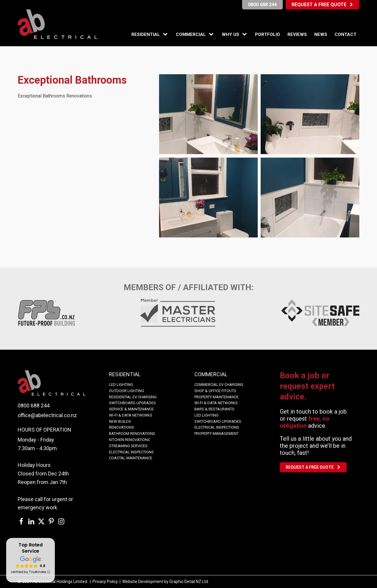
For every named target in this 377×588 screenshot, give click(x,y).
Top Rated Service (30, 548)
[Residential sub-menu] (166, 34)
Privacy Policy (105, 582)
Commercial (191, 34)
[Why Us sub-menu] (246, 34)
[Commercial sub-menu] (212, 34)
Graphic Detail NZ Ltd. (189, 582)
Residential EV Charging (133, 397)
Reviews (297, 34)
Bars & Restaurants (214, 409)
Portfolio (268, 34)
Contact (345, 34)
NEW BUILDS (120, 421)
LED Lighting (206, 415)
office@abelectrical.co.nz (47, 415)
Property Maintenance (216, 397)
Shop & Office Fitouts (215, 391)
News (321, 34)
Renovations (121, 427)
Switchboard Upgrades (132, 403)
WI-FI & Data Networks (131, 415)
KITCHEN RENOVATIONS (129, 440)
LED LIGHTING (121, 385)
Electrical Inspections (131, 452)
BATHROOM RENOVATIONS (132, 433)
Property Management (216, 433)
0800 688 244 (34, 406)
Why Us (230, 34)
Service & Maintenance (131, 409)
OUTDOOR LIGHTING (127, 391)
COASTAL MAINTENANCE (131, 458)
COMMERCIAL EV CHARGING (219, 385)
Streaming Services (128, 446)
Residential (146, 34)
